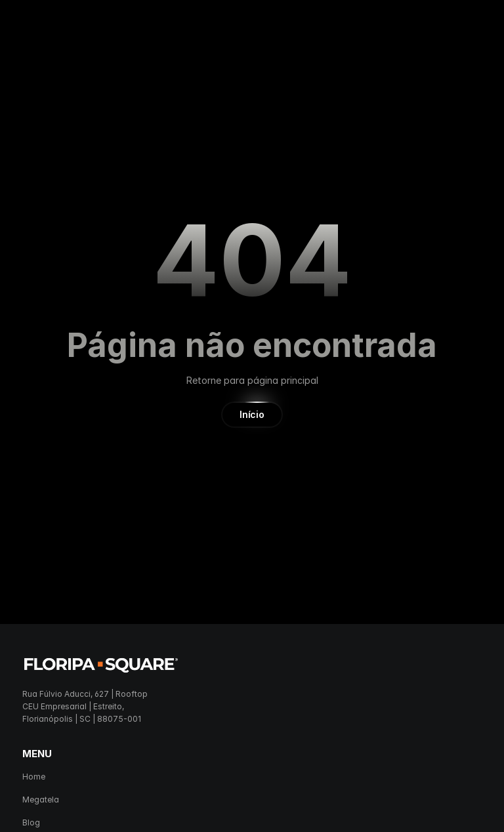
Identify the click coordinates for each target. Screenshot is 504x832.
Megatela (41, 800)
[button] (252, 415)
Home (34, 777)
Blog (31, 822)
